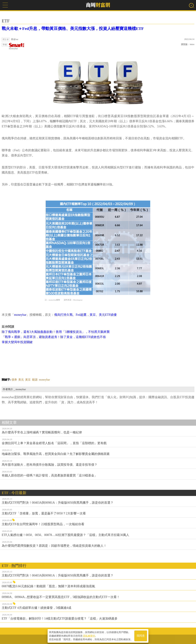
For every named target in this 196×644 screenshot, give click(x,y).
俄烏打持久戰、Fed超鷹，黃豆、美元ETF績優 (85, 315)
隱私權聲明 (89, 636)
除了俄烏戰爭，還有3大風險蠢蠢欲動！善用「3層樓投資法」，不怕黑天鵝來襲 (56, 332)
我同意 (141, 636)
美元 (21, 380)
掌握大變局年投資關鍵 (17, 342)
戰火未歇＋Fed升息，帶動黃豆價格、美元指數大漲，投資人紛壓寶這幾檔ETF (73, 29)
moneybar (17, 46)
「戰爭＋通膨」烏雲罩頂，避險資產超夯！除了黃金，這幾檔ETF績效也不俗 (54, 337)
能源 (35, 380)
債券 (14, 380)
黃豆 (28, 380)
